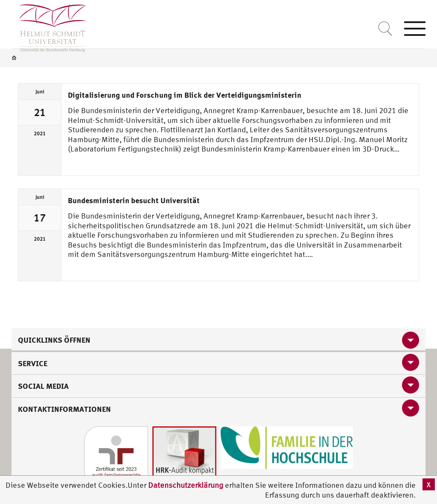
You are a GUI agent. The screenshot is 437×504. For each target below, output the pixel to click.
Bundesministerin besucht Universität (134, 200)
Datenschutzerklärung (186, 485)
